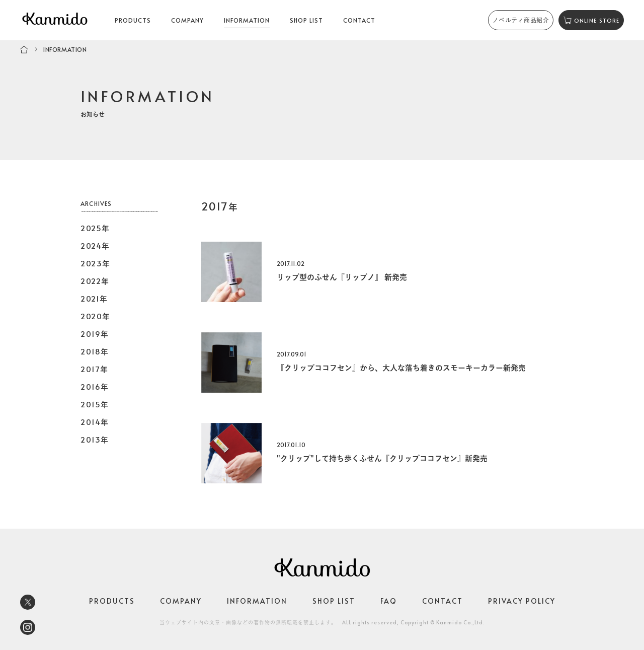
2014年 (95, 422)
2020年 (96, 316)
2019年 (95, 334)
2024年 (95, 245)
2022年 (95, 281)
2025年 (95, 228)
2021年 (94, 298)
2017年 (95, 369)
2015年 (95, 404)
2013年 (95, 439)
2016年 (95, 386)
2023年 (96, 263)
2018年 (95, 351)
